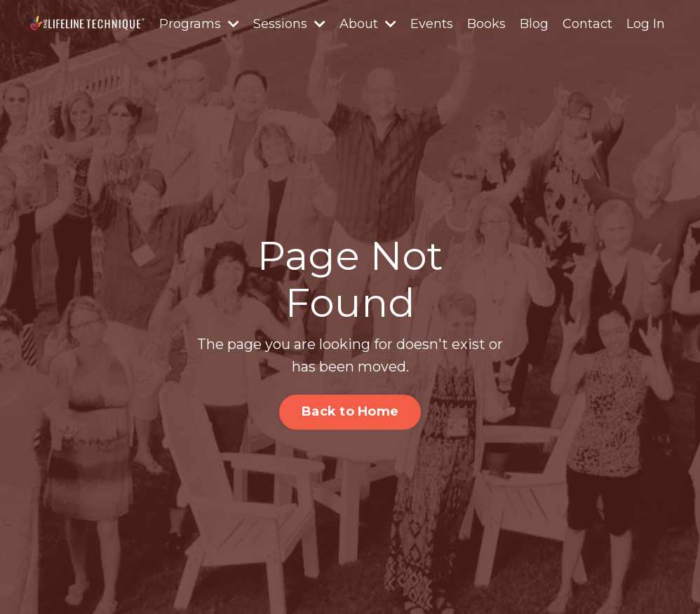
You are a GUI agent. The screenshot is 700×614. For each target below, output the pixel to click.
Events (432, 24)
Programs (199, 24)
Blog (534, 24)
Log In (646, 24)
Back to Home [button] (350, 411)
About (368, 24)
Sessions (289, 24)
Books (486, 24)
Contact (587, 24)
